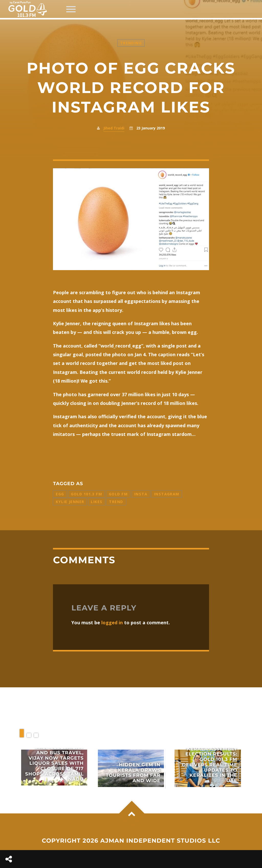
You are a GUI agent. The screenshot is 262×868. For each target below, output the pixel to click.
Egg (60, 494)
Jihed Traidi (114, 128)
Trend (116, 502)
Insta (141, 494)
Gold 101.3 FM (86, 494)
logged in (112, 622)
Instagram (167, 494)
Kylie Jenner (70, 502)
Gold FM (118, 494)
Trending (131, 43)
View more (54, 768)
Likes (97, 502)
